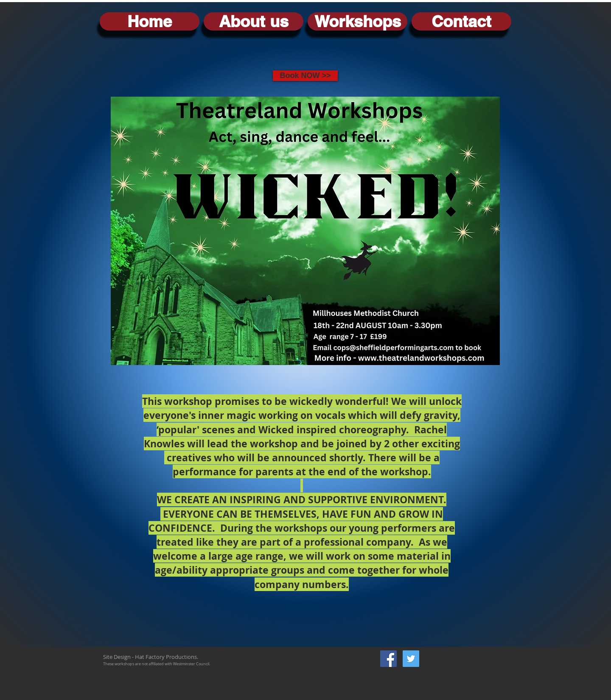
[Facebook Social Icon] (388, 659)
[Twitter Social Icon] (411, 659)
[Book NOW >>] (305, 76)
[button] (357, 21)
